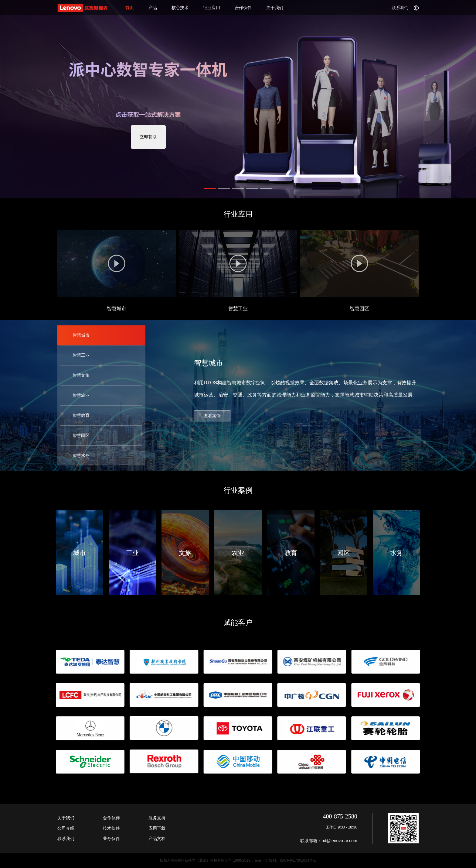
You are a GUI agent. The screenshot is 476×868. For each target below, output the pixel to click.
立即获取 (148, 137)
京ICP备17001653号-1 (298, 860)
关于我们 (275, 8)
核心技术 (180, 8)
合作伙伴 (243, 8)
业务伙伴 (111, 839)
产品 (153, 8)
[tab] (101, 335)
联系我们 (405, 8)
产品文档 (157, 839)
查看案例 (212, 416)
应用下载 (157, 828)
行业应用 (212, 8)
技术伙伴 (111, 828)
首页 (130, 8)
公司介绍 (66, 828)
